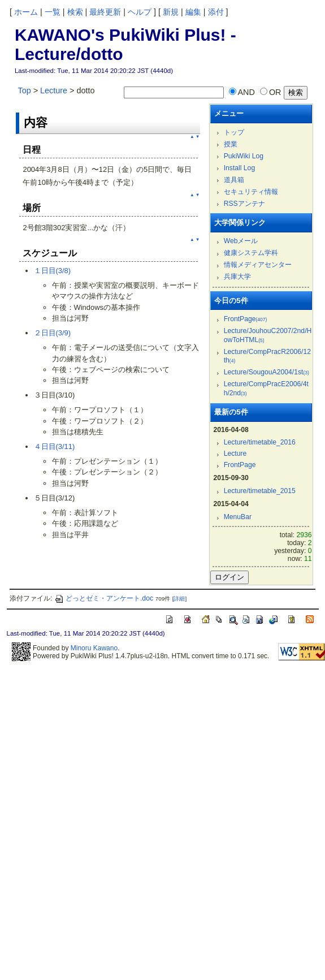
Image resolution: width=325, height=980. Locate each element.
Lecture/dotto (69, 54)
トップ (234, 132)
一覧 (53, 12)
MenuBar (238, 517)
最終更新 (105, 12)
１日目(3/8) (53, 271)
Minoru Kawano (94, 648)
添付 (216, 12)
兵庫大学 (237, 277)
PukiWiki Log (244, 156)
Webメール (241, 241)
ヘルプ (140, 12)
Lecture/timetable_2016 (260, 442)
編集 (193, 12)
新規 (171, 12)
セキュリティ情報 (251, 192)
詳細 (179, 599)
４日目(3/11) (55, 446)
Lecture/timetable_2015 (260, 491)
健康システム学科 (251, 253)
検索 (75, 12)
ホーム (26, 12)
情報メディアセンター (258, 265)
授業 (231, 144)
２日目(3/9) (53, 333)
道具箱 (234, 180)
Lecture (54, 90)
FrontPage (246, 319)
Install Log (240, 168)
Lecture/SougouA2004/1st (266, 372)
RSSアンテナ (244, 204)
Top (25, 90)
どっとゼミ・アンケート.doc (104, 598)
